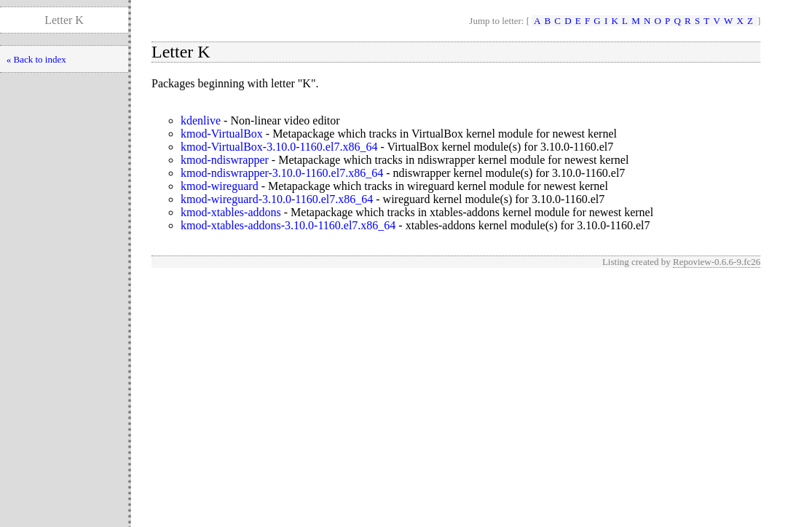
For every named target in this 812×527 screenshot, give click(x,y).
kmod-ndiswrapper (225, 160)
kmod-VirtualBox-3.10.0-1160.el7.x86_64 (279, 147)
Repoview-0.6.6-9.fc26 (717, 262)
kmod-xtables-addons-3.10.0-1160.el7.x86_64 (288, 225)
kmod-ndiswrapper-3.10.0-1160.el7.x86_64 (282, 173)
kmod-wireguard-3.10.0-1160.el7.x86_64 (277, 199)
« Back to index (36, 59)
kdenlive (201, 120)
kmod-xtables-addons (231, 212)
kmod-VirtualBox (222, 134)
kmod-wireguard (220, 186)
